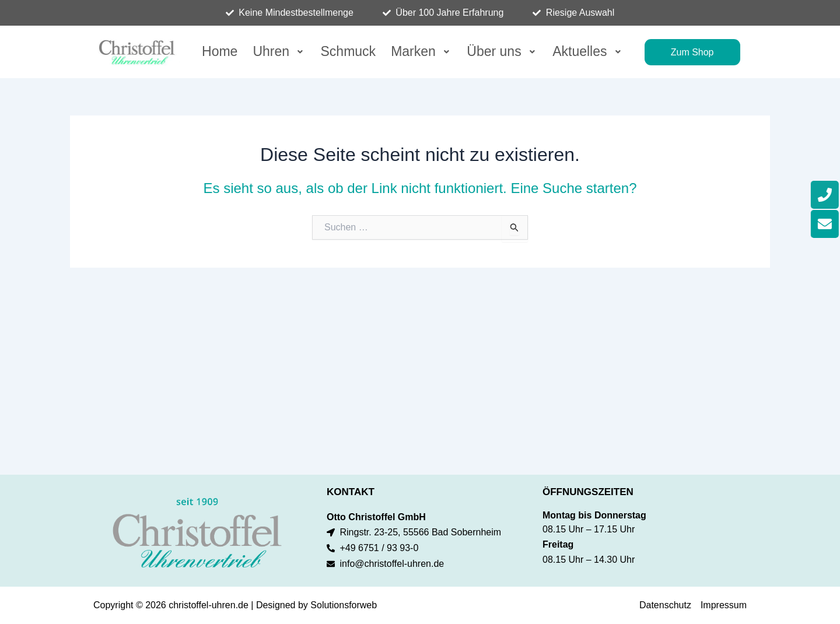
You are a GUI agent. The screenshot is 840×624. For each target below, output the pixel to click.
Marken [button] (421, 51)
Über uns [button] (502, 51)
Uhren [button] (279, 51)
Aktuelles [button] (588, 51)
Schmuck (349, 51)
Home (220, 51)
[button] (279, 52)
